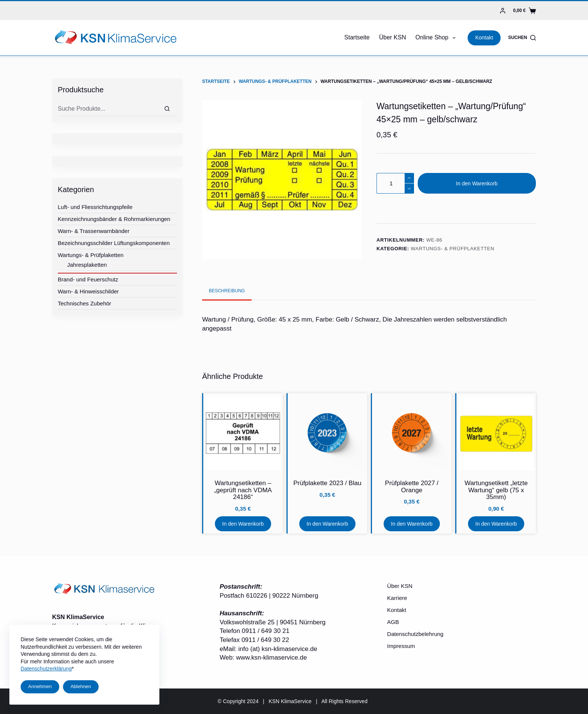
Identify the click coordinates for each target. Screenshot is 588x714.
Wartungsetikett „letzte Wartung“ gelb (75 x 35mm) (496, 490)
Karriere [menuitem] (397, 598)
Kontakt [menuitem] (397, 610)
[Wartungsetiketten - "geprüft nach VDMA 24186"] (243, 433)
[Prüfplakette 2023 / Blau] (327, 433)
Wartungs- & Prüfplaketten (452, 249)
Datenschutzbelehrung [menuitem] (415, 634)
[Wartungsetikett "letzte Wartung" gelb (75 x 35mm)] (496, 433)
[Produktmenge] (395, 183)
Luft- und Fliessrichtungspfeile (95, 207)
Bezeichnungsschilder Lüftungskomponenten (114, 243)
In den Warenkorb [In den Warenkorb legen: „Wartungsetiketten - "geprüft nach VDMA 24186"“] (243, 524)
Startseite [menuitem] (357, 37)
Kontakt (484, 38)
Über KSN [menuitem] (393, 37)
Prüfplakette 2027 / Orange (412, 487)
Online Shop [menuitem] (437, 38)
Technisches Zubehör (85, 303)
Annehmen (40, 686)
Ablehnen (81, 686)
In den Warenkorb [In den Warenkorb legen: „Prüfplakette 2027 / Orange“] (412, 524)
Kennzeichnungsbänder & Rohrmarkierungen (114, 219)
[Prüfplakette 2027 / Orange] (412, 433)
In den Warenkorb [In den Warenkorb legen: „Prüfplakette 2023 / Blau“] (328, 524)
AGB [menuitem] (393, 622)
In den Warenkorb (477, 183)
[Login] (503, 11)
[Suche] (167, 109)
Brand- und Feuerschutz (88, 279)
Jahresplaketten (87, 265)
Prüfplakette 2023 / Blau (327, 483)
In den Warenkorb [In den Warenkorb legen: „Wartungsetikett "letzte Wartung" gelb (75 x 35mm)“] (496, 524)
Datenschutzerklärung (46, 669)
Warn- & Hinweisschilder (88, 291)
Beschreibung (227, 291)
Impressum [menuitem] (401, 646)
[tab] (227, 291)
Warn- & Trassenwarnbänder (94, 231)
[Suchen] (522, 38)
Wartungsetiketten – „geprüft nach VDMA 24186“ (243, 490)
